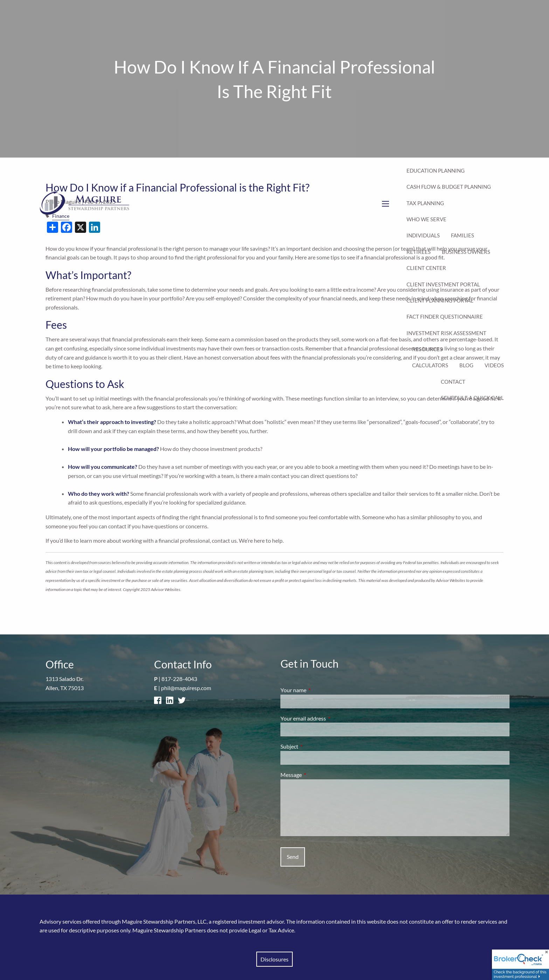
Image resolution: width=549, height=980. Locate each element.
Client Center (426, 268)
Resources (427, 349)
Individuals (423, 235)
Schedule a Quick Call (472, 398)
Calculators (430, 365)
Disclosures (274, 959)
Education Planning (436, 171)
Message (316, 775)
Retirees (419, 252)
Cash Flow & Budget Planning (449, 187)
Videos (494, 365)
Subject (315, 746)
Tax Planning (425, 203)
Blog (466, 365)
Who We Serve (426, 219)
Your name (319, 690)
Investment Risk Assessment (446, 333)
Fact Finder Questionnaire (445, 317)
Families (463, 235)
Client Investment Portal (443, 284)
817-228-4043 (179, 679)
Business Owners (466, 252)
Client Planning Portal (440, 300)
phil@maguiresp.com (186, 688)
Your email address (328, 718)
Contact (453, 382)
